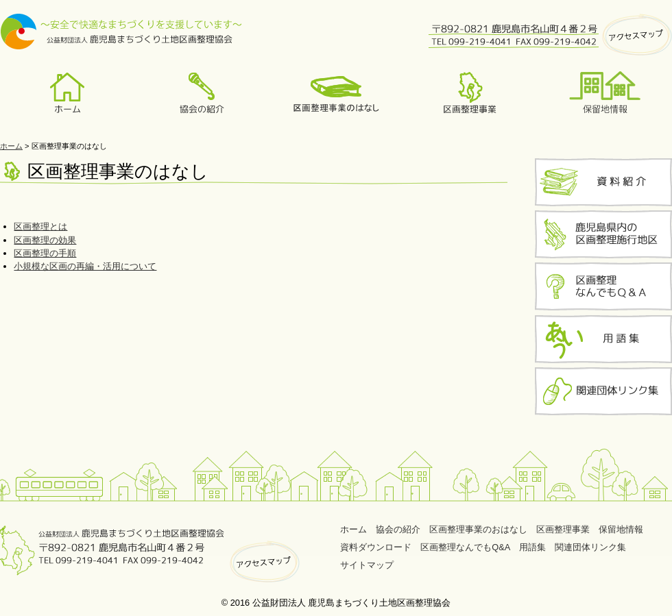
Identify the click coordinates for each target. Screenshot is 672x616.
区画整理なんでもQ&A (465, 547)
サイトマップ (367, 565)
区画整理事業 (563, 529)
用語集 (532, 547)
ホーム (11, 146)
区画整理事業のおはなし (478, 529)
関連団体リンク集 (590, 547)
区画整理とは (40, 226)
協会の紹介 (398, 529)
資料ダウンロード (376, 547)
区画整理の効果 (45, 240)
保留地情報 (621, 529)
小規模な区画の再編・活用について (85, 266)
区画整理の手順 (45, 253)
